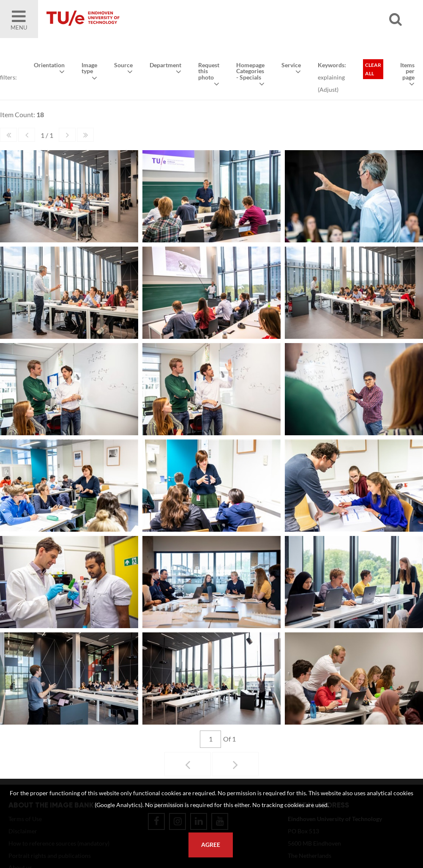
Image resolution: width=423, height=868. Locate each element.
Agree (211, 845)
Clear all (373, 69)
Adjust (328, 89)
